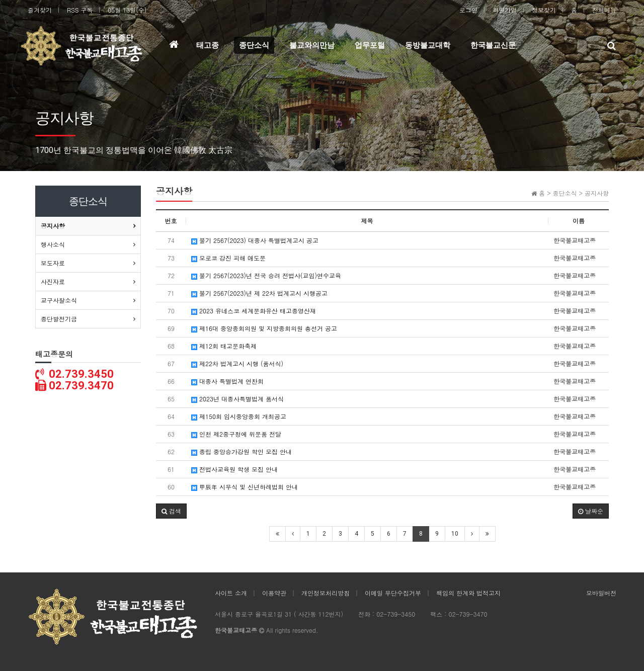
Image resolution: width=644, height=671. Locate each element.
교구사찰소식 (59, 300)
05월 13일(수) (127, 10)
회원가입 (505, 10)
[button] (171, 511)
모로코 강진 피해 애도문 (228, 258)
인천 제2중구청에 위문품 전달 (236, 434)
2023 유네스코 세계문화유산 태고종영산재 (254, 311)
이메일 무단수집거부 (393, 593)
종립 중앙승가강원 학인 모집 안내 (242, 451)
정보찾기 (544, 10)
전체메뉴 (604, 10)
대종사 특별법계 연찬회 (227, 381)
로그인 (468, 10)
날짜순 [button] (591, 511)
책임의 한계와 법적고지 (468, 593)
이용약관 (274, 593)
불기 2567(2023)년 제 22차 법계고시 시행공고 (259, 293)
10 (455, 534)
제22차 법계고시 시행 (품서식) (237, 363)
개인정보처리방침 (326, 593)
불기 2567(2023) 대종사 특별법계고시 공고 (255, 240)
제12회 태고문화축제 (224, 346)
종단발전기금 (59, 319)
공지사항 (53, 226)
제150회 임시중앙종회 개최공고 (239, 416)
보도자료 (53, 263)
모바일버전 (601, 593)
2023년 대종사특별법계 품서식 (237, 399)
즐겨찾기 (40, 10)
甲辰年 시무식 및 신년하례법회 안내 (245, 487)
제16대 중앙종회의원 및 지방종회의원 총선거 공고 (264, 328)
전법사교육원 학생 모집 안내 (234, 469)
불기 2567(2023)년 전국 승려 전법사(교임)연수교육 (266, 275)
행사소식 (53, 244)
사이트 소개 (231, 593)
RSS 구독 (80, 10)
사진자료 (53, 281)
